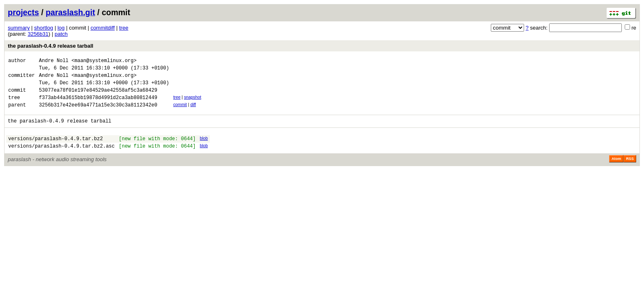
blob (204, 148)
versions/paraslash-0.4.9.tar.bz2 (55, 149)
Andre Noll (54, 61)
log (61, 28)
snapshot (193, 103)
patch (61, 34)
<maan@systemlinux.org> (104, 61)
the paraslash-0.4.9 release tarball (51, 46)
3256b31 (38, 34)
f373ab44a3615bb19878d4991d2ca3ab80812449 (98, 105)
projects (23, 12)
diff (193, 112)
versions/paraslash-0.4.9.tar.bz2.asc (61, 158)
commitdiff (102, 28)
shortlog (44, 28)
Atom (616, 171)
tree (124, 28)
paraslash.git (70, 12)
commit (180, 112)
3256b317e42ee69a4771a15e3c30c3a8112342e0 (98, 113)
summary (19, 28)
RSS (630, 171)
